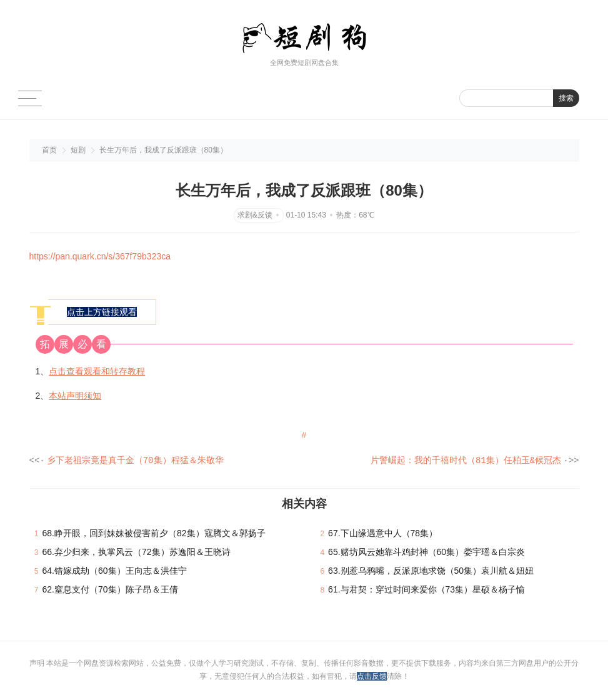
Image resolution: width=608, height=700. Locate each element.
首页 (49, 150)
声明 (38, 664)
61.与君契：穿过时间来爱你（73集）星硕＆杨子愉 (426, 590)
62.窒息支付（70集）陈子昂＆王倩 (110, 590)
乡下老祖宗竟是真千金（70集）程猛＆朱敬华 (135, 461)
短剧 (78, 150)
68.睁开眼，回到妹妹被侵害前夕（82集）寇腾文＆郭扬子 (154, 534)
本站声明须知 (75, 396)
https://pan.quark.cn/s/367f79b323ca (100, 256)
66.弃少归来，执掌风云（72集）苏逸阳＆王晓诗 (137, 552)
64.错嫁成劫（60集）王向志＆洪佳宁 (115, 571)
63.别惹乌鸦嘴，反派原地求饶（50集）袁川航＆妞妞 (431, 571)
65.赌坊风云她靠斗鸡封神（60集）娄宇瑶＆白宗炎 (426, 552)
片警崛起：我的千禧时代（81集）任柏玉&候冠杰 (466, 461)
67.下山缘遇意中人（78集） (383, 534)
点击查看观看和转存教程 (97, 371)
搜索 (566, 98)
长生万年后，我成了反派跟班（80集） (163, 150)
